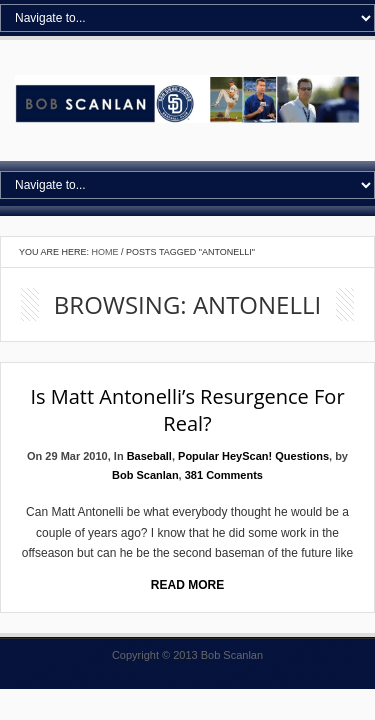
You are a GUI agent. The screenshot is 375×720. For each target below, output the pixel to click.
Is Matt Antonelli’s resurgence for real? (187, 410)
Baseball (149, 456)
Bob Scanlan (145, 475)
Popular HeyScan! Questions (253, 456)
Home (105, 252)
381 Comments (224, 475)
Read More (187, 585)
